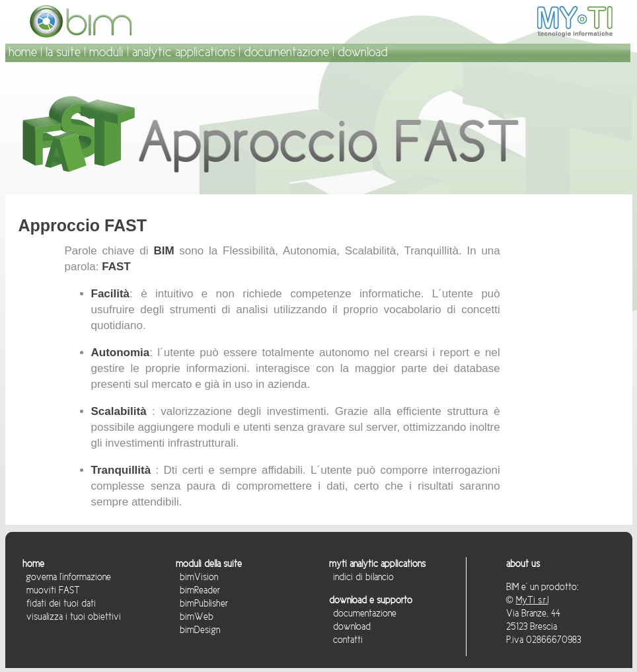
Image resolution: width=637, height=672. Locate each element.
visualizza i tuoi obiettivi (72, 616)
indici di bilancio (361, 577)
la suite (63, 52)
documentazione (286, 52)
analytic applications (184, 52)
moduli (106, 52)
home (23, 52)
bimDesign (198, 630)
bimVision (197, 577)
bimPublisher (202, 603)
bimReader (198, 590)
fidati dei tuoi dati (59, 603)
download (363, 52)
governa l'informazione (67, 577)
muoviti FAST (53, 590)
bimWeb (195, 616)
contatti (346, 640)
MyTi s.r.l (532, 600)
